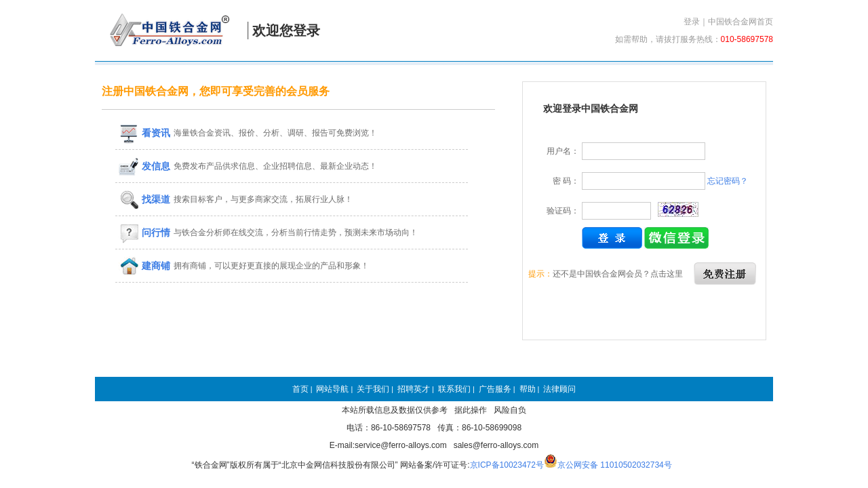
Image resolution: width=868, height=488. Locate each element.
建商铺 (144, 266)
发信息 (144, 166)
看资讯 (144, 133)
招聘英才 (414, 389)
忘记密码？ (728, 181)
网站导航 (332, 389)
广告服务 (495, 389)
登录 (692, 22)
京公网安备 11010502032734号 (615, 465)
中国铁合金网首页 (741, 22)
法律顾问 (559, 389)
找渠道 (144, 199)
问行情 (144, 232)
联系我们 (454, 389)
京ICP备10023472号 (507, 465)
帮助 (528, 389)
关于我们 (373, 389)
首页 (300, 389)
